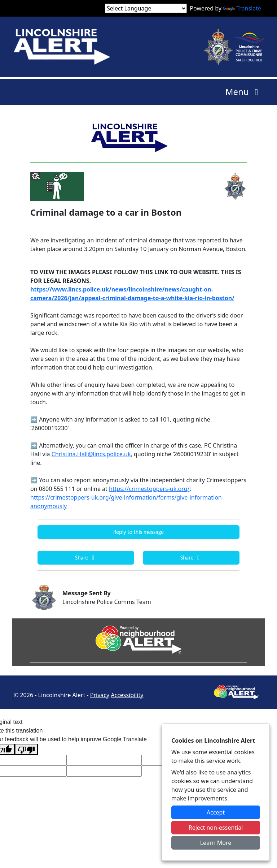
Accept (216, 812)
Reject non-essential (216, 828)
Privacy (100, 695)
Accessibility (127, 695)
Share (86, 558)
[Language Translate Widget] (146, 8)
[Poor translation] (26, 749)
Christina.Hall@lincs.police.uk (91, 454)
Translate (242, 8)
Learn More (216, 843)
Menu (244, 92)
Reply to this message (138, 532)
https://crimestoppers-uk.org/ (149, 489)
